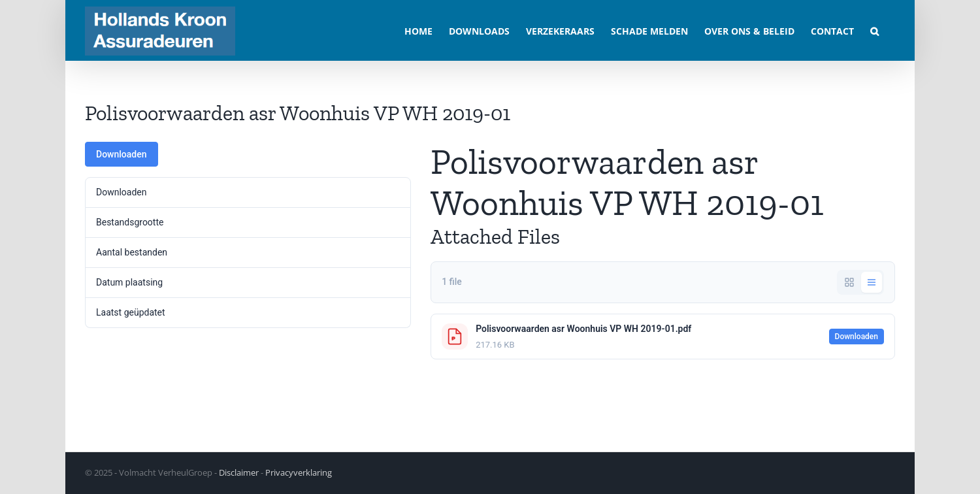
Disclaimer (239, 472)
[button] (874, 30)
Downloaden (122, 154)
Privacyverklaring (299, 472)
